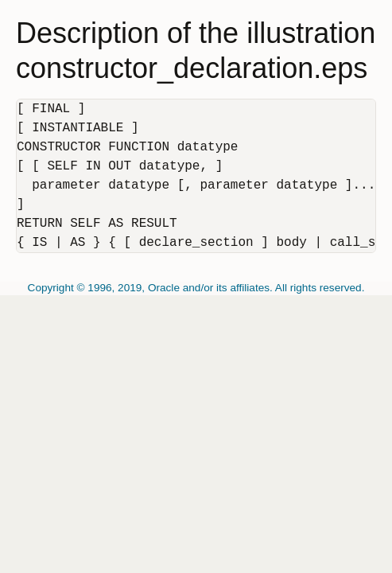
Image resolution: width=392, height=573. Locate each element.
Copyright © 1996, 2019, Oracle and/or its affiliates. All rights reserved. (196, 288)
